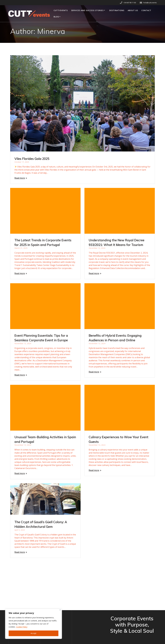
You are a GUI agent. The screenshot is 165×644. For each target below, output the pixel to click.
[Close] (60, 610)
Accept (34, 633)
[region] (34, 624)
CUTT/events (61, 10)
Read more (20, 178)
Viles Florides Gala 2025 (32, 159)
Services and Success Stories (87, 10)
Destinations (117, 10)
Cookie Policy (22, 627)
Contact (146, 10)
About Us (133, 10)
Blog (56, 17)
